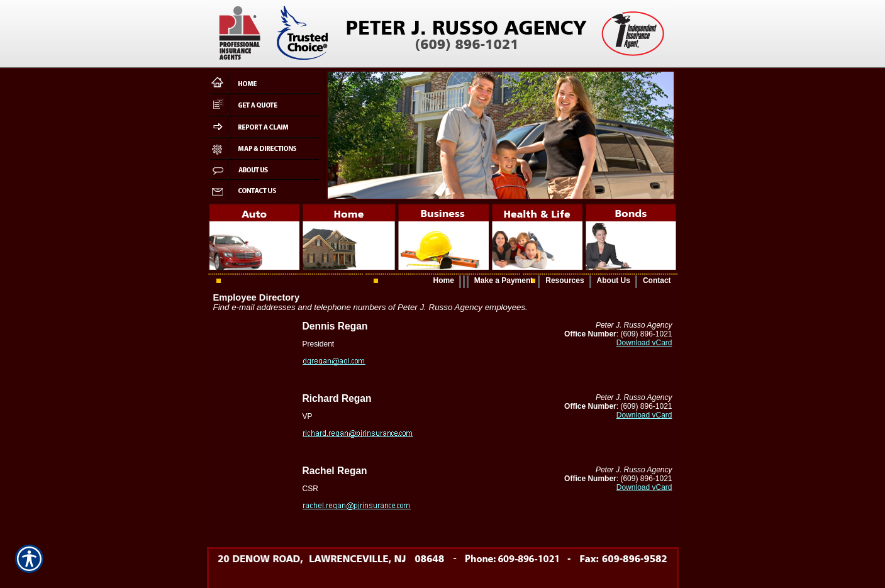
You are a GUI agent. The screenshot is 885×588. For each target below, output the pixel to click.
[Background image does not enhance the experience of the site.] (443, 281)
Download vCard (644, 343)
